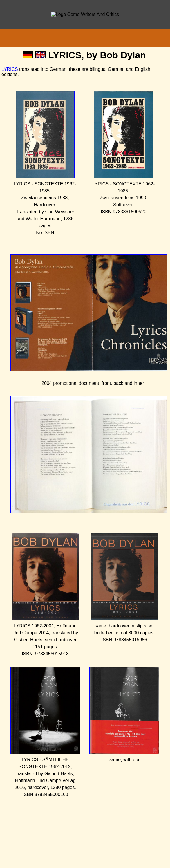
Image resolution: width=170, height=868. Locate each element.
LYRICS (10, 69)
